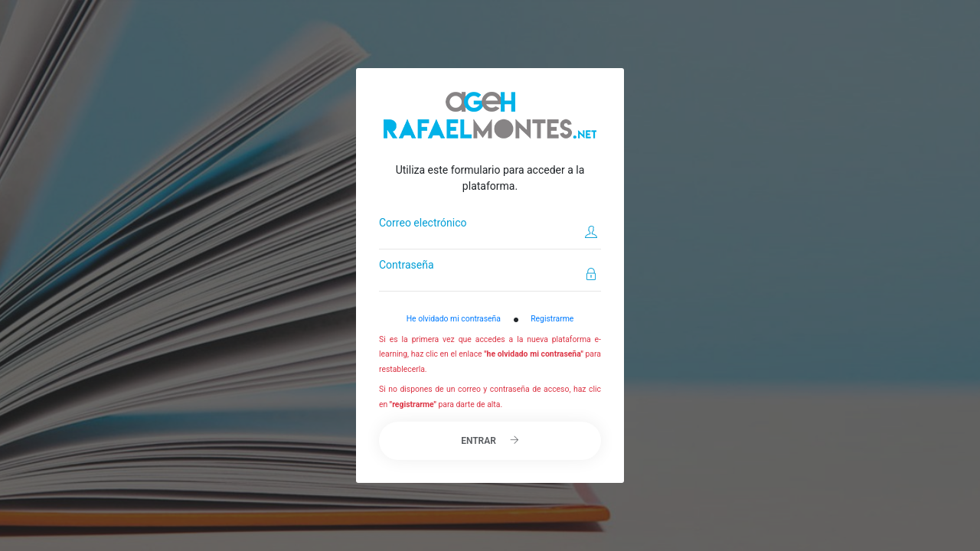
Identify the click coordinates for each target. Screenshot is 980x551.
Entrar (490, 441)
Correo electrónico (423, 223)
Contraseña (407, 265)
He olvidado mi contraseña (454, 319)
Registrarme (552, 319)
